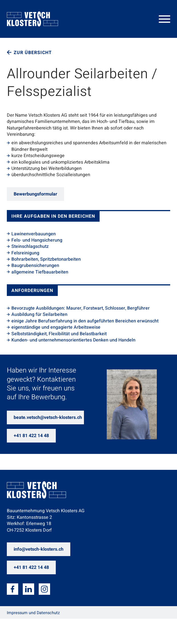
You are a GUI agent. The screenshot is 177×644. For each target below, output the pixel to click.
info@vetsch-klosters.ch (39, 549)
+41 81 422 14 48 (31, 436)
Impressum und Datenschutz (33, 613)
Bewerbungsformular (35, 194)
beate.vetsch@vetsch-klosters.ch (48, 417)
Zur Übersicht (33, 53)
